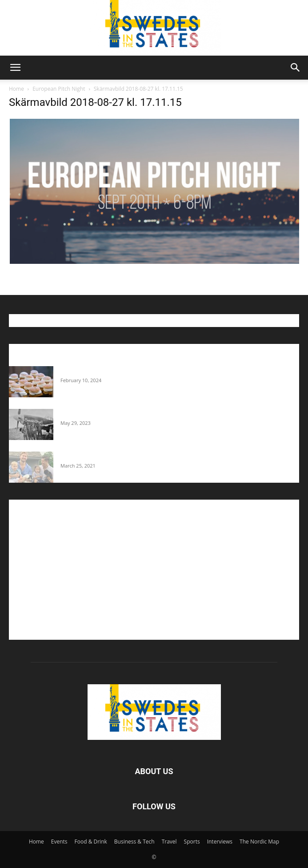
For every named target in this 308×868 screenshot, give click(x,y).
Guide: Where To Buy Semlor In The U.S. (116, 371)
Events (59, 842)
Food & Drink (91, 842)
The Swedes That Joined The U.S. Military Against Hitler (138, 413)
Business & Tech (134, 842)
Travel (169, 842)
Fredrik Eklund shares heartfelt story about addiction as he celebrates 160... (165, 456)
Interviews (220, 842)
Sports (192, 842)
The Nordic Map (259, 842)
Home (16, 89)
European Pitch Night (59, 89)
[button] (15, 68)
